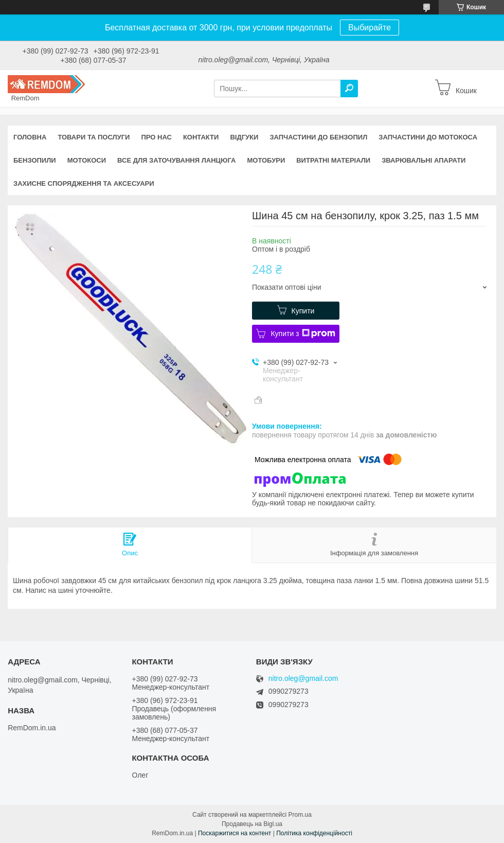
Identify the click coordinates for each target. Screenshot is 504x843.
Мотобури (266, 160)
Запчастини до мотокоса (428, 137)
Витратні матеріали (333, 160)
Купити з (303, 333)
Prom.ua (300, 815)
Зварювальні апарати (424, 160)
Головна (30, 137)
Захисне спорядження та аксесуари (84, 183)
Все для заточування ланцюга (176, 160)
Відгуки (244, 137)
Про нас (156, 137)
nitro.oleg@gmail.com (303, 679)
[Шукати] (349, 89)
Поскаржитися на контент (235, 833)
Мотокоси (87, 160)
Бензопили (35, 160)
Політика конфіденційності (314, 833)
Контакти (201, 137)
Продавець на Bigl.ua (252, 824)
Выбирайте (370, 28)
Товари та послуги (94, 137)
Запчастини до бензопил (318, 137)
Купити (303, 311)
